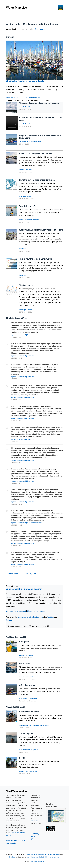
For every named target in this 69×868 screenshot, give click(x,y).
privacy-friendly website (37, 861)
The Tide (12, 857)
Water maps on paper (29, 712)
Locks (22, 758)
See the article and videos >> (29, 220)
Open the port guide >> (27, 655)
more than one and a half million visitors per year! (43, 857)
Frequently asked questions (35, 836)
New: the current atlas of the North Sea (37, 180)
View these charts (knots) (16, 611)
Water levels (25, 663)
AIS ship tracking (27, 685)
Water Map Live (32, 854)
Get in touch (35, 821)
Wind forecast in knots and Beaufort (24, 589)
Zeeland (9, 620)
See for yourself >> (26, 310)
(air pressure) (42, 611)
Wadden (50, 617)
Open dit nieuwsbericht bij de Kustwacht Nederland (27, 523)
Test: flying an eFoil (28, 206)
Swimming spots (27, 733)
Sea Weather (42, 854)
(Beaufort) (31, 611)
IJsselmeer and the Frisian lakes (30, 617)
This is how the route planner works (36, 259)
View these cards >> (26, 196)
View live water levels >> (27, 677)
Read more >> (24, 249)
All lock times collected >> (28, 771)
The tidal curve (26, 285)
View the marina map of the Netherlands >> (23, 97)
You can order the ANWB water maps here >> (34, 725)
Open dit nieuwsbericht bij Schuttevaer (23, 335)
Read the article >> (26, 170)
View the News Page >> (27, 124)
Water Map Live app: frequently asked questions (41, 230)
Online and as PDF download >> (30, 142)
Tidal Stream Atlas (54, 854)
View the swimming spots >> (29, 750)
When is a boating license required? (36, 154)
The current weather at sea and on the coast (39, 103)
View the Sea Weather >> (28, 107)
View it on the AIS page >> (28, 699)
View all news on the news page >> (21, 574)
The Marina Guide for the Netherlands (25, 81)
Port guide (24, 642)
